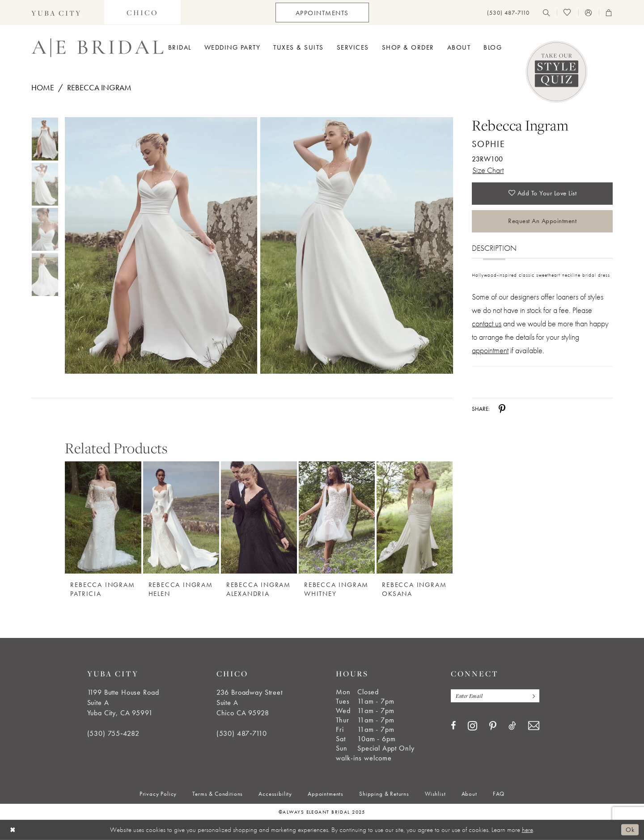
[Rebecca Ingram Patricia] (103, 517)
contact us (487, 323)
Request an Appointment (542, 221)
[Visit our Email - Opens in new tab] (534, 726)
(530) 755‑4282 (113, 733)
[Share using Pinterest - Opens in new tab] (502, 409)
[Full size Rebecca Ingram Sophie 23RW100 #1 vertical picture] (357, 246)
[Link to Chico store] (142, 13)
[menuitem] (57, 13)
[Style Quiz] (557, 72)
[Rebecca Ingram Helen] (181, 517)
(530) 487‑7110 (242, 733)
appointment (490, 350)
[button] (589, 13)
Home (43, 87)
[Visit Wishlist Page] (567, 13)
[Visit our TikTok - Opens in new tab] (512, 726)
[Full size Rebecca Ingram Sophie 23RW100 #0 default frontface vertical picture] (161, 246)
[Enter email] (495, 696)
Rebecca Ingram (99, 87)
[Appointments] (322, 13)
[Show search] (547, 13)
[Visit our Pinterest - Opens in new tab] (493, 726)
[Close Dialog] (13, 830)
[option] (103, 525)
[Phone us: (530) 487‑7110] (508, 13)
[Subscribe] (532, 696)
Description (494, 248)
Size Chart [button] (488, 170)
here (527, 830)
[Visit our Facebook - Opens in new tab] (453, 726)
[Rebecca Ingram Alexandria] (259, 517)
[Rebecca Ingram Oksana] (415, 517)
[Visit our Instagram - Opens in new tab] (472, 726)
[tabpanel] (159, 246)
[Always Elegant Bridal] (97, 48)
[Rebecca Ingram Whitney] (337, 517)
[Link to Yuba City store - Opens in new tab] (57, 13)
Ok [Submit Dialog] (630, 830)
